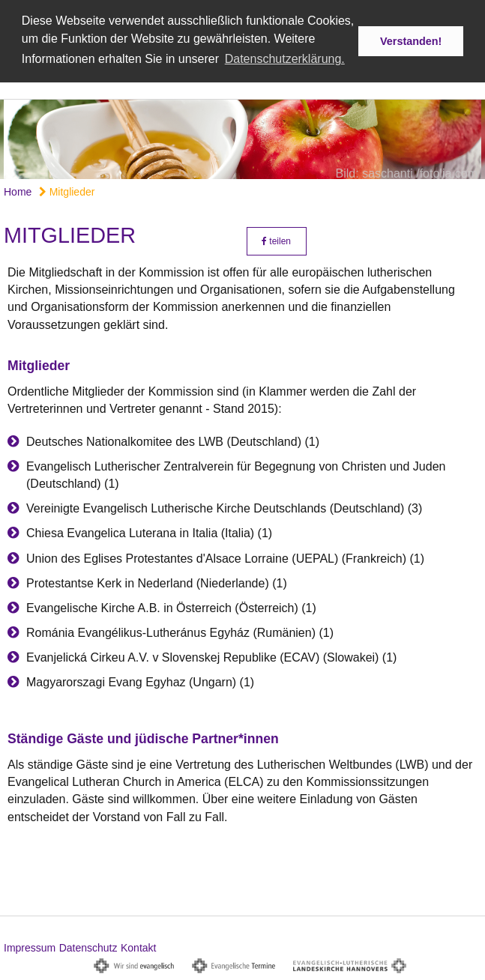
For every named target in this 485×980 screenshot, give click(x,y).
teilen (276, 241)
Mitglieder (67, 191)
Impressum (30, 947)
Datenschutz (88, 947)
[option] (242, 139)
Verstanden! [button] (411, 41)
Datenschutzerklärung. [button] (285, 59)
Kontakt (138, 947)
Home (18, 191)
